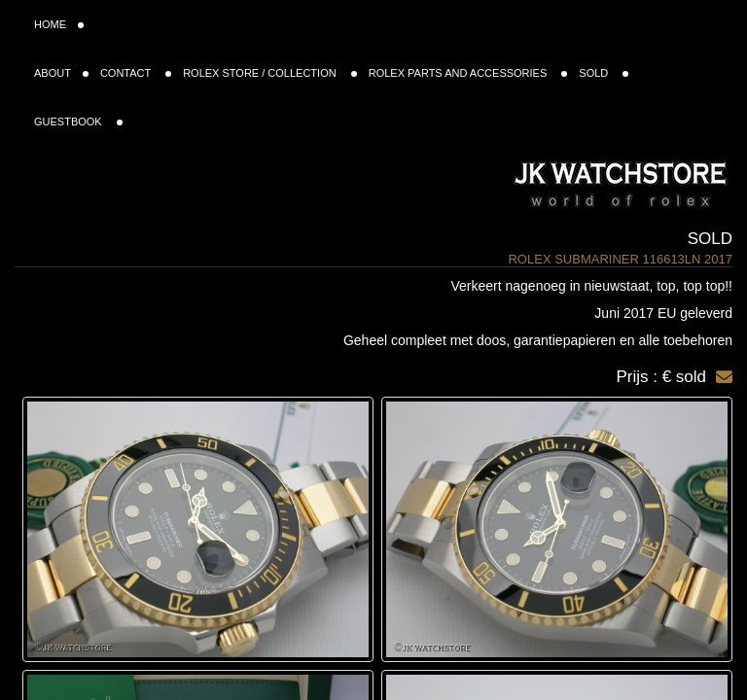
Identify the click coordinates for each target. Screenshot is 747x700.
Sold (710, 239)
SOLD (604, 73)
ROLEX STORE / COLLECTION (270, 73)
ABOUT (61, 73)
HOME (59, 24)
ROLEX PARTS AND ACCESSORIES (468, 73)
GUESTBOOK (78, 122)
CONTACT (136, 73)
